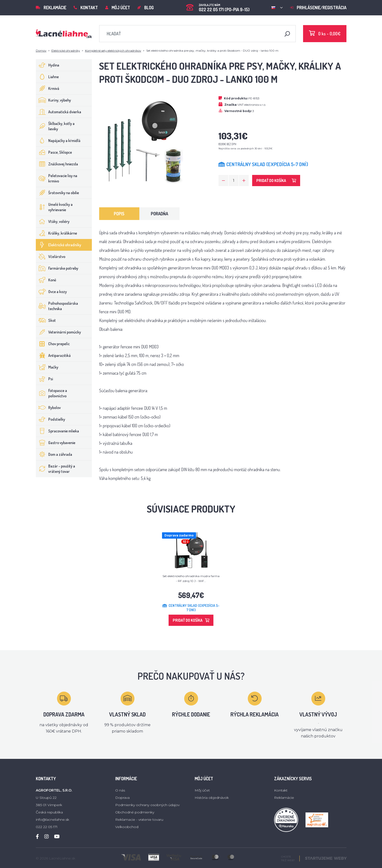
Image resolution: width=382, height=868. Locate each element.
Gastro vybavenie (56, 443)
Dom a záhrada (54, 454)
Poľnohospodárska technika (57, 306)
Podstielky (51, 419)
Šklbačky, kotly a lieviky (55, 126)
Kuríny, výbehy (53, 100)
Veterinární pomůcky (58, 332)
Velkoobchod (127, 827)
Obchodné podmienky (135, 812)
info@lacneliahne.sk (53, 820)
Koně (46, 280)
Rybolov (48, 408)
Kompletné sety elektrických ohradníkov (113, 51)
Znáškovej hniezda (57, 164)
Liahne (47, 77)
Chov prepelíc (53, 344)
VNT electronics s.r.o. (252, 105)
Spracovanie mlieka (57, 431)
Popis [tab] (119, 214)
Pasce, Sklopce (54, 152)
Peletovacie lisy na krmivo (57, 178)
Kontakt (86, 8)
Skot (46, 320)
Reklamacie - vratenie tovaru (139, 820)
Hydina (48, 65)
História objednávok (212, 798)
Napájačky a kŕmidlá (58, 141)
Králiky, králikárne (57, 233)
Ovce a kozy (51, 292)
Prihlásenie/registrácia (318, 8)
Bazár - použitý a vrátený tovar (56, 469)
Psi (44, 379)
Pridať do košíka (276, 181)
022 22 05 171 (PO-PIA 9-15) (218, 6)
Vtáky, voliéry (53, 221)
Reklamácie (51, 8)
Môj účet (118, 8)
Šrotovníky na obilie (57, 193)
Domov (41, 51)
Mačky (47, 367)
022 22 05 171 (47, 827)
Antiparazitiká (53, 355)
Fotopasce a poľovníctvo (52, 393)
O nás (120, 790)
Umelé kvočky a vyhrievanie (54, 207)
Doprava (122, 798)
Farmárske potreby (57, 268)
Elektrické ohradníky (66, 51)
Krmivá (48, 88)
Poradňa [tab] (159, 214)
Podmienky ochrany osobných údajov (147, 805)
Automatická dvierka (59, 112)
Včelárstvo (51, 257)
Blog (146, 8)
